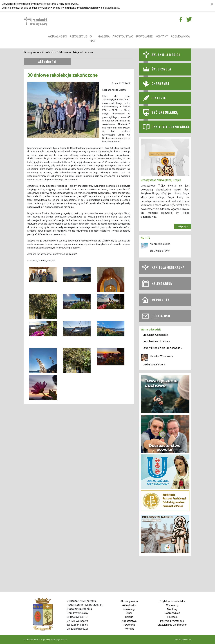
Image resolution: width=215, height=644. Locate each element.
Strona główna (31, 52)
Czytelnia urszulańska (172, 601)
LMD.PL (188, 639)
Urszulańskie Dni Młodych (172, 625)
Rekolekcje (78, 36)
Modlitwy (172, 609)
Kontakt (162, 36)
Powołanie (144, 36)
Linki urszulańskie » (154, 365)
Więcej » (183, 226)
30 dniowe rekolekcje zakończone (75, 52)
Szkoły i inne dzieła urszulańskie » (162, 348)
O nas (93, 39)
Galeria (104, 36)
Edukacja (172, 617)
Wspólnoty (172, 605)
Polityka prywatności (172, 621)
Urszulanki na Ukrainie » (156, 342)
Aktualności (57, 36)
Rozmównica (180, 36)
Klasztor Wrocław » (161, 356)
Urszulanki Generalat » (156, 335)
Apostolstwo (123, 36)
